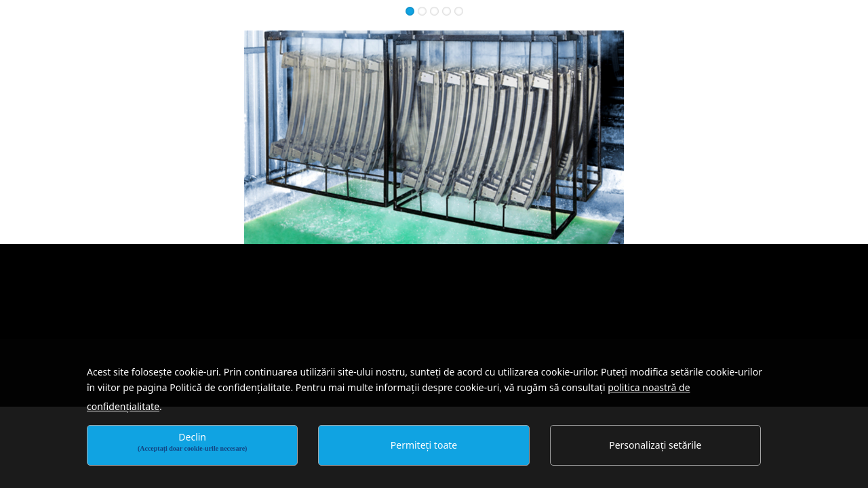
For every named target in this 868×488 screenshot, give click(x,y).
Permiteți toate (424, 445)
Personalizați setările (655, 445)
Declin (193, 441)
